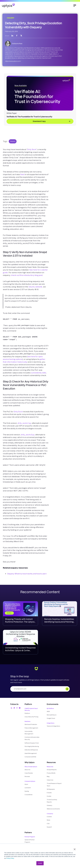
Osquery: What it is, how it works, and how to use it (27, 574)
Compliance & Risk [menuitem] (30, 755)
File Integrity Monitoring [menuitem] (32, 745)
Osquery (13, 141)
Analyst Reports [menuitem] (52, 768)
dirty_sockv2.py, (28, 435)
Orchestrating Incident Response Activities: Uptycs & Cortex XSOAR (20, 650)
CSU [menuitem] (48, 817)
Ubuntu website (35, 287)
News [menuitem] (48, 814)
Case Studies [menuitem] (29, 771)
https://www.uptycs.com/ (13, 61)
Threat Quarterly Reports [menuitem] (54, 796)
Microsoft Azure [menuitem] (52, 715)
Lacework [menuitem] (28, 785)
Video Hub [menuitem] (50, 778)
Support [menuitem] (49, 821)
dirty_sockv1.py (24, 423)
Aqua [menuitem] (26, 782)
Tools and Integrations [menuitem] (53, 726)
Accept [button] (40, 863)
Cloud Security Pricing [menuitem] (31, 717)
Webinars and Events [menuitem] (53, 803)
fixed (22, 174)
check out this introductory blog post (27, 275)
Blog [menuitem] (48, 774)
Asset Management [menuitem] (31, 752)
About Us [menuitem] (27, 768)
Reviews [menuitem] (27, 774)
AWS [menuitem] (48, 711)
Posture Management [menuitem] (31, 728)
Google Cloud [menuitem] (51, 718)
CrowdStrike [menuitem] (28, 792)
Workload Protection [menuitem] (31, 724)
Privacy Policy (10, 858)
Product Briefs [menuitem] (51, 771)
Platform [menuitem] (27, 713)
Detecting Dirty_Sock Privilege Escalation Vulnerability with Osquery (34, 25)
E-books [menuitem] (49, 790)
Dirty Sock (32, 149)
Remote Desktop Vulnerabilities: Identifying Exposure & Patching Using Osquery (59, 622)
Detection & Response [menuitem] (31, 748)
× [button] (75, 849)
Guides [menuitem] (49, 793)
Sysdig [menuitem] (27, 789)
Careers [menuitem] (49, 811)
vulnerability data (39, 373)
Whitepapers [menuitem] (51, 787)
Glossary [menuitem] (49, 800)
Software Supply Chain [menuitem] (32, 742)
